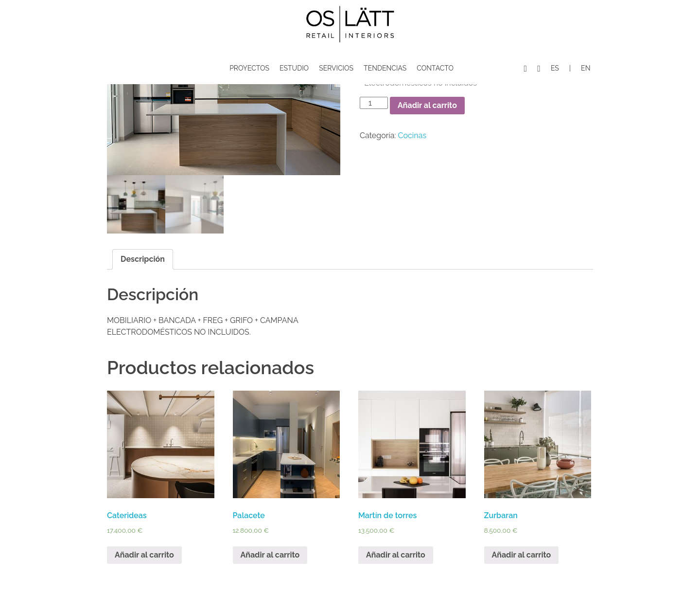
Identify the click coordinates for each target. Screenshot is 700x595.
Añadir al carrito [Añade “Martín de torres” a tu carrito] (396, 555)
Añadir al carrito (427, 105)
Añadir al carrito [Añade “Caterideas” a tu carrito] (144, 555)
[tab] (143, 259)
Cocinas (412, 135)
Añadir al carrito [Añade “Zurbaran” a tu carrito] (522, 555)
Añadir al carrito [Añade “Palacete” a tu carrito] (270, 555)
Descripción (143, 259)
